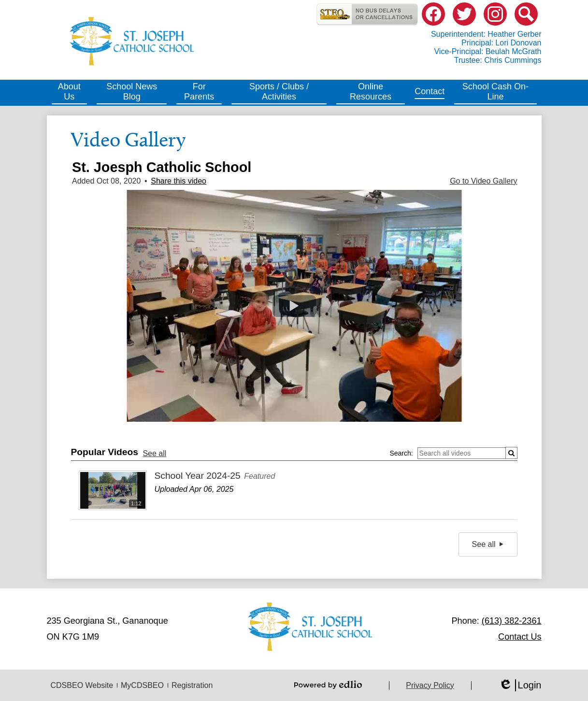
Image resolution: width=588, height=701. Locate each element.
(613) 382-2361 (512, 621)
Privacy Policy (430, 685)
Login (520, 685)
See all (154, 453)
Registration (192, 685)
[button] (70, 93)
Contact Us (520, 637)
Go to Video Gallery (483, 181)
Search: (401, 453)
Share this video (179, 181)
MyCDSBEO (142, 685)
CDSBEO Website (82, 685)
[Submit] (511, 453)
